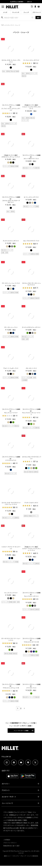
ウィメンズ (16, 12)
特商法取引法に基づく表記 (11, 846)
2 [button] (21, 708)
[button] (24, 708)
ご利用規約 (7, 840)
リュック (26, 12)
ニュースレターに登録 (21, 730)
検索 (38, 18)
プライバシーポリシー (10, 843)
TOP (2, 25)
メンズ (5, 12)
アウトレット (37, 12)
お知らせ (29, 2)
